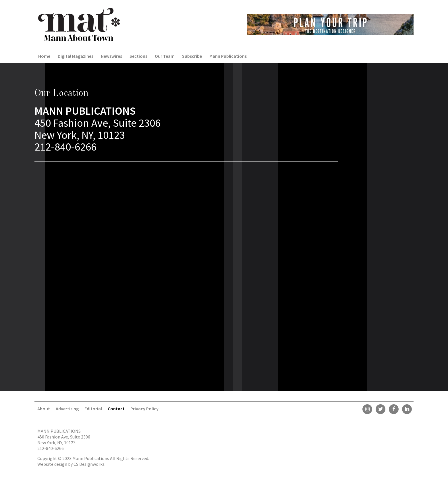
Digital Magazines (76, 56)
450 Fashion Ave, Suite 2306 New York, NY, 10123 (64, 440)
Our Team (165, 56)
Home (44, 56)
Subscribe (192, 56)
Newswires (111, 56)
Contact (116, 409)
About (44, 409)
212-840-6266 (51, 448)
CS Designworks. (89, 464)
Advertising (67, 409)
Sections (138, 56)
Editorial (93, 409)
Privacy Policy (144, 409)
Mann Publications (228, 56)
